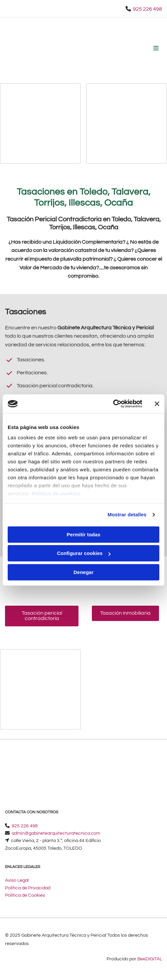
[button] (42, 616)
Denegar (83, 572)
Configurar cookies (84, 553)
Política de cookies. (57, 493)
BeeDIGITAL (150, 959)
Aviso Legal (17, 880)
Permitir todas (84, 534)
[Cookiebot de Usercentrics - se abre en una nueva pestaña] (113, 404)
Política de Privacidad (28, 888)
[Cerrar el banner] (157, 404)
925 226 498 (147, 9)
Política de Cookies (25, 895)
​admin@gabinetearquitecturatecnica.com (56, 833)
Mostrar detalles (127, 514)
